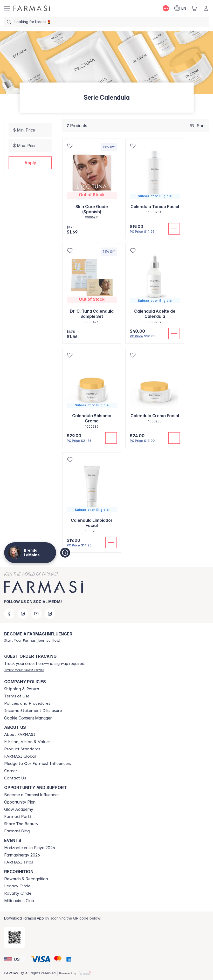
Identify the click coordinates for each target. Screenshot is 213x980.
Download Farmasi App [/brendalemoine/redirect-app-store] (24, 918)
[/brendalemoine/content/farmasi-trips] (19, 862)
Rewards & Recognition (26, 879)
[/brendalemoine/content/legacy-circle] (17, 886)
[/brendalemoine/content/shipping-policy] (22, 689)
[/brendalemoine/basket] (194, 8)
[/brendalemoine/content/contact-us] (15, 778)
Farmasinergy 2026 (22, 855)
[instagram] (23, 614)
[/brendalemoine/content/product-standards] (22, 749)
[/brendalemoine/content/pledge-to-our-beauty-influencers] (38, 764)
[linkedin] (50, 614)
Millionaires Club (19, 901)
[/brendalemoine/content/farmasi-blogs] (17, 831)
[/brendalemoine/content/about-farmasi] (20, 735)
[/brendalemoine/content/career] (11, 771)
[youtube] (36, 614)
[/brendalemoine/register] (32, 640)
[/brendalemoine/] (32, 8)
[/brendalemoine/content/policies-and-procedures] (27, 703)
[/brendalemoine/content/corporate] (20, 756)
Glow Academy (19, 809)
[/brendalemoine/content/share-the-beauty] (21, 824)
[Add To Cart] (174, 229)
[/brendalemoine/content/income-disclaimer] (33, 711)
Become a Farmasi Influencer (32, 795)
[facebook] (9, 614)
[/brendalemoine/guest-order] (24, 670)
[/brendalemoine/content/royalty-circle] (18, 893)
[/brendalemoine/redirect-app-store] (15, 937)
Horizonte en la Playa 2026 (30, 848)
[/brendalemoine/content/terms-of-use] (17, 696)
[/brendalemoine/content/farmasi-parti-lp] (18, 817)
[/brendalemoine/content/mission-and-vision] (27, 742)
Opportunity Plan (20, 802)
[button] (30, 163)
